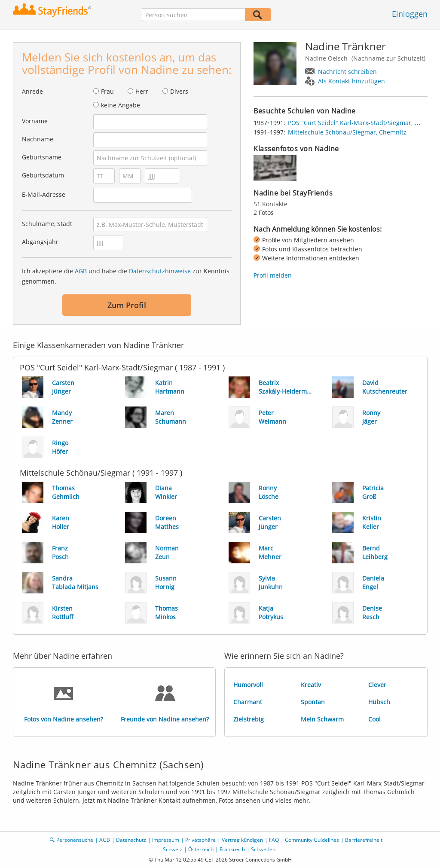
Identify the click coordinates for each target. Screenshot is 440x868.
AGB (81, 271)
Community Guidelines (312, 840)
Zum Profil (127, 305)
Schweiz (173, 849)
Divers (179, 91)
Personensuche (75, 840)
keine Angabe (121, 105)
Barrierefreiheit (364, 840)
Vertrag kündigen (242, 840)
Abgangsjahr (40, 242)
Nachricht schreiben (347, 72)
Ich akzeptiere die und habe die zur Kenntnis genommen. (126, 276)
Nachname (38, 139)
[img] (275, 168)
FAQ (274, 840)
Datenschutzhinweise (160, 271)
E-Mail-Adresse (44, 194)
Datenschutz (131, 840)
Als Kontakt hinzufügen (351, 81)
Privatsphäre (200, 840)
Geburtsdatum (43, 175)
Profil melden (273, 275)
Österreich (201, 849)
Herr (142, 91)
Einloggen (410, 14)
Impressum (166, 840)
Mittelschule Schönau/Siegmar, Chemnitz (347, 132)
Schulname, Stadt (47, 224)
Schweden (263, 849)
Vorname (35, 121)
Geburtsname (42, 157)
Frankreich (232, 849)
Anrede (32, 91)
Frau (107, 91)
